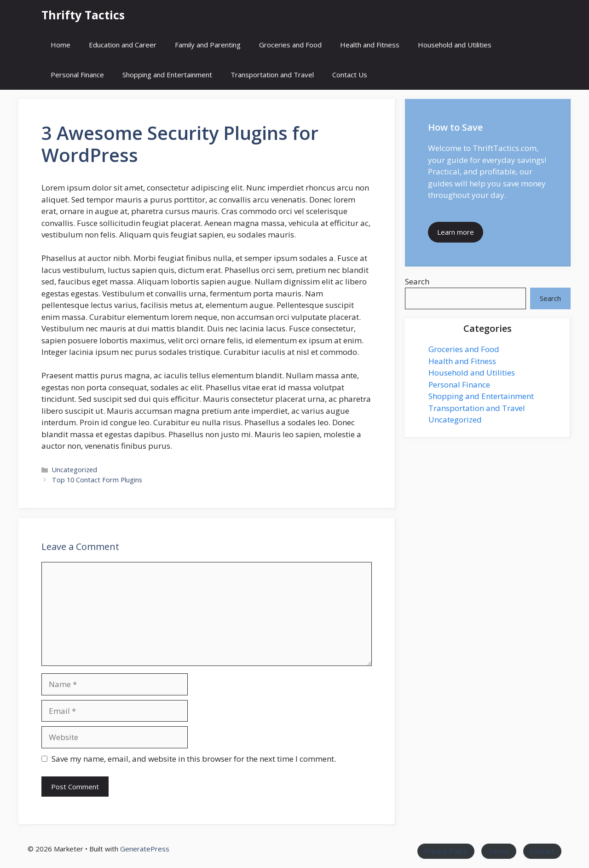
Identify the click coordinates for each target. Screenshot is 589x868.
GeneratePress (145, 849)
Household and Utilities (455, 45)
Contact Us (350, 75)
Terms (499, 851)
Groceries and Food (290, 45)
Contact (542, 851)
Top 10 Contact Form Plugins (97, 480)
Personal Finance (77, 75)
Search (417, 281)
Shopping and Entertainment (167, 75)
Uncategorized (75, 470)
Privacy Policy (446, 851)
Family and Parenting (208, 45)
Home (61, 45)
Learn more (456, 232)
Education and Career (123, 45)
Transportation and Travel (272, 75)
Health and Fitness (370, 45)
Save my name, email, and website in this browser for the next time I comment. (194, 759)
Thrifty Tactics (83, 15)
